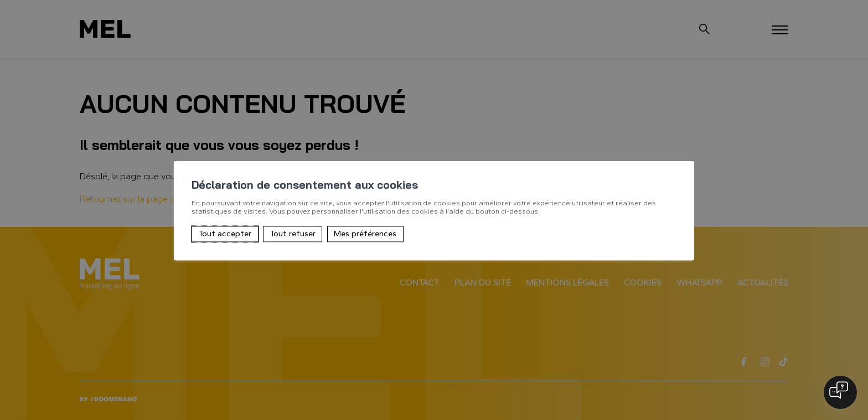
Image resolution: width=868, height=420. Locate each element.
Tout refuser (293, 234)
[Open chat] (840, 392)
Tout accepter (225, 234)
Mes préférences (365, 234)
